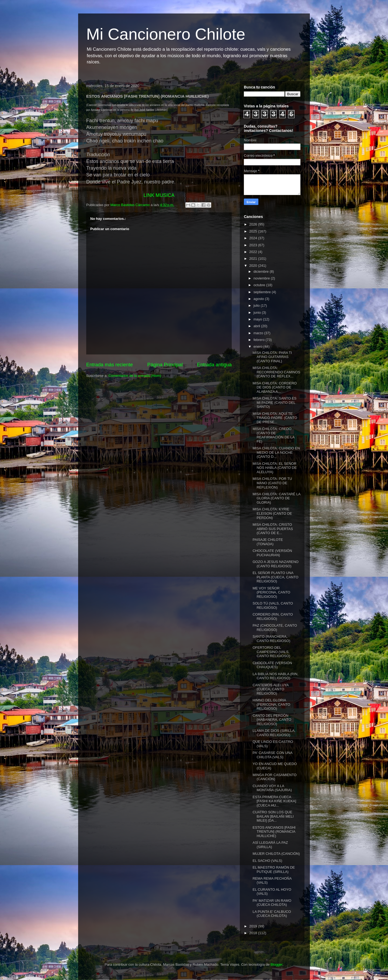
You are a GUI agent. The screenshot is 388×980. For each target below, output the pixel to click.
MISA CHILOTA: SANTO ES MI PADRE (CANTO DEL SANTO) (274, 402)
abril (257, 326)
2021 (254, 259)
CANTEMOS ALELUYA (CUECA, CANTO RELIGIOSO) (270, 689)
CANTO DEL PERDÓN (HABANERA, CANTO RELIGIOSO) (272, 720)
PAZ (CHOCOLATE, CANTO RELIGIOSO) (275, 628)
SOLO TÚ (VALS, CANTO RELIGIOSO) (273, 605)
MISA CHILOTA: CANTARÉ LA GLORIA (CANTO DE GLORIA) (276, 498)
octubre (260, 285)
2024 (254, 238)
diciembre (262, 272)
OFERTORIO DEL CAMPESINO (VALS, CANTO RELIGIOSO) (271, 652)
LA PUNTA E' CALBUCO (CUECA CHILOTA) (272, 914)
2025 (254, 231)
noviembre (262, 278)
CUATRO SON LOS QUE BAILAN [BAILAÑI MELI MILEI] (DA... (273, 816)
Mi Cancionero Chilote (166, 34)
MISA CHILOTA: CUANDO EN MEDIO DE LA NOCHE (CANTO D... (276, 452)
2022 (254, 252)
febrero (260, 340)
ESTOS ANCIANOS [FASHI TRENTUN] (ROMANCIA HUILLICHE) (274, 832)
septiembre (263, 292)
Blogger (276, 964)
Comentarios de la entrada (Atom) (135, 376)
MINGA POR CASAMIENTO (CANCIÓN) (274, 777)
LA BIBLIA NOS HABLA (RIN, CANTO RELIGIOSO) (275, 676)
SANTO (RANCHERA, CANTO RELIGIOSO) (271, 639)
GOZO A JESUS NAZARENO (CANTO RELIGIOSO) (275, 564)
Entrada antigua (214, 365)
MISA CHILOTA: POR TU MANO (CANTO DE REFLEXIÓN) (272, 483)
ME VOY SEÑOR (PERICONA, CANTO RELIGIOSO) (271, 592)
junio (258, 313)
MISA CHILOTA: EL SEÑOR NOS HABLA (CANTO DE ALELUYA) (275, 468)
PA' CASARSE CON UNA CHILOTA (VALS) (272, 755)
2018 (254, 933)
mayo (258, 319)
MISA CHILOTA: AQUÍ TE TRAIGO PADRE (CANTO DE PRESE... (275, 418)
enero (259, 346)
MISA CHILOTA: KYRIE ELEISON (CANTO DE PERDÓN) (272, 513)
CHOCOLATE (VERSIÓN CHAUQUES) (272, 665)
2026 (254, 224)
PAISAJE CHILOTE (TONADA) (268, 542)
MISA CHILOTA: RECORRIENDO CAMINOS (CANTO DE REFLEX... (276, 372)
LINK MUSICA (159, 195)
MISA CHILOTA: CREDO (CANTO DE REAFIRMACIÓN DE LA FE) (273, 435)
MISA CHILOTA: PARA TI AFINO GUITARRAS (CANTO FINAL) (272, 357)
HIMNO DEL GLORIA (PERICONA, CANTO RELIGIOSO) (271, 704)
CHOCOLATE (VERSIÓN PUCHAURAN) (272, 553)
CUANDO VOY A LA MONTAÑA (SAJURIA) (272, 788)
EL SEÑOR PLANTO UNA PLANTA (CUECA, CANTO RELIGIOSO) (275, 577)
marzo (259, 333)
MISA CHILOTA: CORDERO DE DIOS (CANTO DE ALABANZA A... (275, 387)
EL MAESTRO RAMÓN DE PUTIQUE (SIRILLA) (274, 870)
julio (257, 305)
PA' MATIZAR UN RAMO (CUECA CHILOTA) (272, 903)
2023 (254, 245)
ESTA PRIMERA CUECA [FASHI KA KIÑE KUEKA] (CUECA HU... (274, 801)
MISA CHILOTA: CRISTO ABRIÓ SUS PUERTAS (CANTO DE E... (273, 529)
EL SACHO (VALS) (267, 861)
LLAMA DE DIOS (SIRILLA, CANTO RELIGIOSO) (274, 733)
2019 (254, 926)
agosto (259, 299)
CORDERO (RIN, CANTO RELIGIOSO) (273, 617)
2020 (254, 266)
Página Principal (165, 365)
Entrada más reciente (110, 365)
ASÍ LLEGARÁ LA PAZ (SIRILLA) (270, 845)
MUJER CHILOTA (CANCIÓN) (276, 854)
